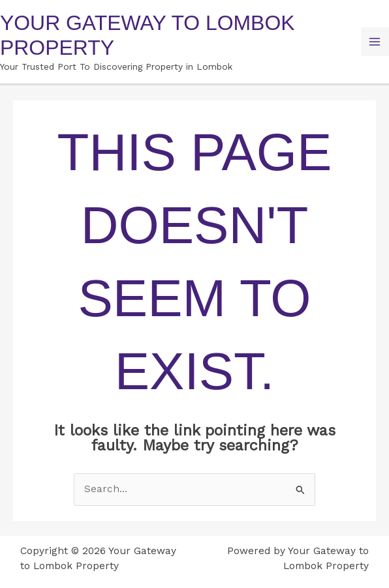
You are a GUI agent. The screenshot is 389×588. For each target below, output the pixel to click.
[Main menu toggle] (375, 41)
